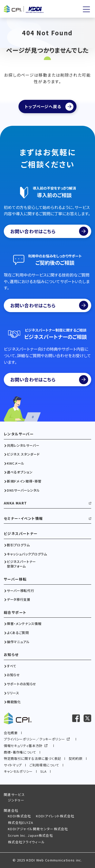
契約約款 (76, 758)
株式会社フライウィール (26, 842)
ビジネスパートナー (21, 534)
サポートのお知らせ (22, 684)
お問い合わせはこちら (49, 231)
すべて (12, 666)
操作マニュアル (18, 642)
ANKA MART (15, 503)
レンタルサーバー (19, 434)
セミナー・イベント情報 (23, 518)
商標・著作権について (20, 752)
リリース (13, 693)
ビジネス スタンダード (23, 454)
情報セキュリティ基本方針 (23, 746)
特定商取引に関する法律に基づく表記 (32, 758)
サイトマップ (13, 765)
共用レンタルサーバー (23, 445)
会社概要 (11, 733)
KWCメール (16, 463)
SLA (43, 771)
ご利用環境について (44, 765)
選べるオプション (20, 472)
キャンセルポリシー (18, 771)
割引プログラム (18, 545)
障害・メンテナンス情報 (24, 624)
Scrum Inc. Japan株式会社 (30, 835)
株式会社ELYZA (21, 822)
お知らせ (11, 655)
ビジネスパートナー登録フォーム (21, 564)
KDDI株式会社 (19, 816)
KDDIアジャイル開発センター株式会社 (38, 829)
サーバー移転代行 (20, 591)
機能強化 (14, 702)
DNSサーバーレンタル (23, 490)
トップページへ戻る (43, 106)
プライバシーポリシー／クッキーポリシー (34, 739)
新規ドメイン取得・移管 (24, 481)
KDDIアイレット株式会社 (55, 816)
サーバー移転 (15, 579)
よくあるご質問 (18, 633)
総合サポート (15, 612)
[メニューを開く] (86, 9)
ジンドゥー (16, 800)
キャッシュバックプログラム (27, 554)
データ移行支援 (19, 600)
